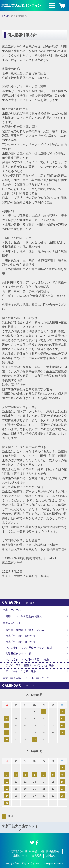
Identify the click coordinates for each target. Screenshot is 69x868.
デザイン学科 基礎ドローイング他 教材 (30, 665)
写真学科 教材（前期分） (21, 642)
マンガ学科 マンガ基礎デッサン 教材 (29, 648)
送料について (21, 855)
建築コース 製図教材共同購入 (24, 616)
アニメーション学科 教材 (21, 671)
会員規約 (37, 855)
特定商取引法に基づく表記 (23, 851)
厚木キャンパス (12, 610)
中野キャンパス (12, 623)
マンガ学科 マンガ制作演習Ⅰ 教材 (27, 659)
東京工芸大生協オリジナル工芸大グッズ (26, 678)
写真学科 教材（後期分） (21, 636)
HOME (5, 16)
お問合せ (51, 855)
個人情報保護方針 (51, 851)
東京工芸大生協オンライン (21, 6)
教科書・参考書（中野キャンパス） (26, 630)
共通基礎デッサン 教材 (20, 654)
